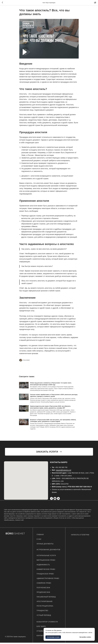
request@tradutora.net (63, 472)
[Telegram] (58, 500)
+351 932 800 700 (61, 469)
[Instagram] (55, 500)
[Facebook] (51, 500)
